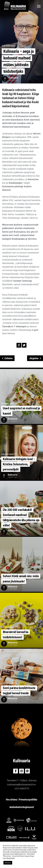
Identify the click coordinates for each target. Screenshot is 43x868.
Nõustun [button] (8, 863)
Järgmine (35, 358)
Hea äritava (12, 800)
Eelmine (7, 358)
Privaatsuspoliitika (28, 800)
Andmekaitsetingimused (22, 807)
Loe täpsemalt (9, 858)
